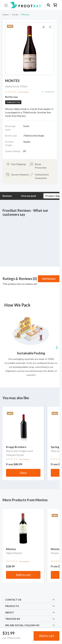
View (23, 473)
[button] (31, 5)
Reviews (7, 196)
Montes (25, 15)
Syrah (15, 15)
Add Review (49, 279)
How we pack (29, 196)
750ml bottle (13, 102)
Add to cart (47, 636)
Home (6, 15)
